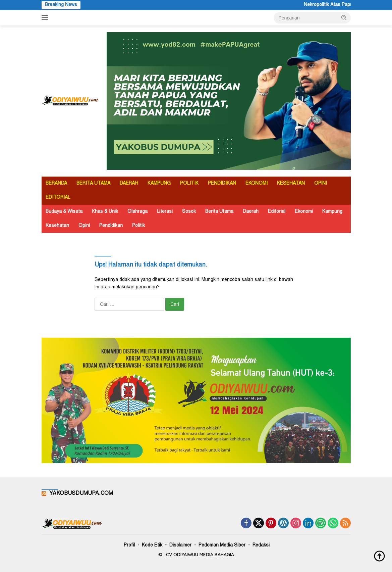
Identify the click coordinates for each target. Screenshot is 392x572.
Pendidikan (111, 226)
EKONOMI (257, 184)
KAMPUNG (159, 184)
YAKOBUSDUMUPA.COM (81, 493)
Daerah (251, 212)
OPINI (321, 184)
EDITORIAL (58, 198)
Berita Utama (219, 212)
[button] (344, 17)
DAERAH (129, 184)
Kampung (332, 212)
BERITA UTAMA (93, 184)
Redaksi (261, 545)
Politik (138, 226)
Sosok (189, 212)
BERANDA (56, 184)
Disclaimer (180, 545)
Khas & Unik (105, 212)
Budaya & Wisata (64, 212)
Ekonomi (304, 212)
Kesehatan (57, 226)
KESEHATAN (291, 184)
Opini (84, 226)
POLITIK (189, 184)
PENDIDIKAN (222, 184)
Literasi (165, 212)
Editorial (277, 212)
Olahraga (137, 212)
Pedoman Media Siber (222, 545)
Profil (129, 545)
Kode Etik (152, 545)
